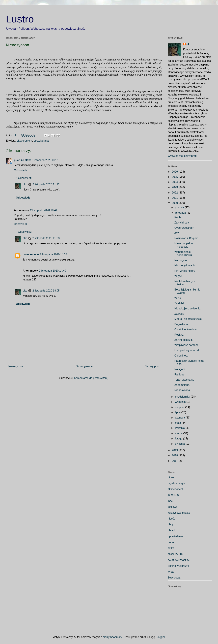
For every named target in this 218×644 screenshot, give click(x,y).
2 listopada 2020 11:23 (46, 238)
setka (171, 548)
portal (171, 542)
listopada (181, 213)
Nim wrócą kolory (185, 271)
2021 (175, 198)
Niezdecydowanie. (185, 265)
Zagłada (179, 314)
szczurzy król (175, 554)
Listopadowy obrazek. (187, 350)
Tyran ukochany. (184, 380)
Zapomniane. (182, 385)
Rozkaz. (179, 335)
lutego (179, 439)
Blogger (160, 637)
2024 (175, 182)
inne (170, 501)
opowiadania (41, 141)
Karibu (178, 217)
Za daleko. (181, 303)
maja (178, 423)
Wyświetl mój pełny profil (182, 156)
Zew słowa (174, 578)
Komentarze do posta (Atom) (91, 378)
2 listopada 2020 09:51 (45, 160)
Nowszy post (16, 366)
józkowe (173, 507)
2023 (175, 187)
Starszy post (152, 366)
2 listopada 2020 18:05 (46, 291)
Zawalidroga (182, 223)
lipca (178, 412)
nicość (171, 519)
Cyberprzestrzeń (184, 228)
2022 (175, 193)
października (183, 397)
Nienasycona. (183, 390)
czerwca (180, 418)
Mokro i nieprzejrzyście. (188, 319)
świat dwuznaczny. (179, 560)
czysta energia (176, 483)
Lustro (20, 19)
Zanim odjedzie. (184, 340)
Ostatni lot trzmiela (185, 329)
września (181, 402)
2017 (175, 461)
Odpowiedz (21, 170)
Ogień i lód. (181, 356)
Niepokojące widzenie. (188, 309)
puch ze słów (22, 160)
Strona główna (84, 366)
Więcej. (179, 276)
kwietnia (180, 428)
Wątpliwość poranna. (187, 345)
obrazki (172, 530)
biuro (171, 477)
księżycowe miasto (179, 513)
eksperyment (24, 141)
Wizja (178, 298)
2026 (175, 172)
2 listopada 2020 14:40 (52, 271)
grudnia (180, 207)
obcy (171, 524)
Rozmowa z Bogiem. (187, 238)
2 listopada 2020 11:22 (46, 184)
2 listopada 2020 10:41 (44, 210)
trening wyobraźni (178, 566)
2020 (175, 203)
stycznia (180, 444)
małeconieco (31, 254)
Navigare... (181, 369)
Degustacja (181, 324)
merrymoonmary (112, 637)
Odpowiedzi (25, 178)
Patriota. (179, 375)
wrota (171, 572)
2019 (175, 450)
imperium (173, 495)
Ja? (177, 233)
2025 (175, 177)
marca (179, 433)
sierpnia (180, 407)
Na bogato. (181, 260)
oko (25, 184)
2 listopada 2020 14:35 (53, 254)
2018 (175, 455)
